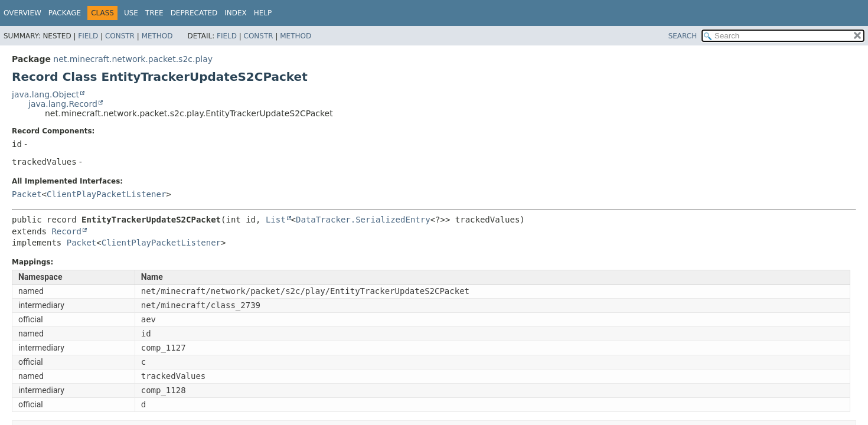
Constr (120, 36)
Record (66, 231)
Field (88, 36)
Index (236, 13)
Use (131, 13)
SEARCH (683, 36)
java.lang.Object (45, 94)
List (276, 220)
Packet (27, 194)
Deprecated (194, 13)
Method (157, 36)
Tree (154, 13)
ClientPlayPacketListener (106, 194)
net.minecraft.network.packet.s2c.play (133, 59)
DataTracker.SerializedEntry (363, 220)
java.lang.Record (63, 104)
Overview (22, 13)
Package (65, 13)
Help (263, 13)
